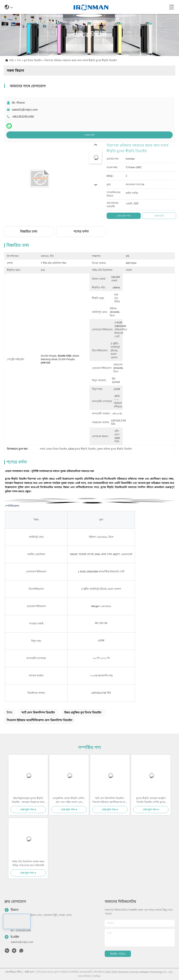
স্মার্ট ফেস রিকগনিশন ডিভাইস (38, 713)
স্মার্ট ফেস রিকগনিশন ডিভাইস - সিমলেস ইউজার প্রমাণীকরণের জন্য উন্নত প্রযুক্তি (110, 800)
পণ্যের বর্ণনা (81, 232)
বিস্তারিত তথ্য (29, 232)
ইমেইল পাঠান (118, 954)
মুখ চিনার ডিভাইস (33, 60)
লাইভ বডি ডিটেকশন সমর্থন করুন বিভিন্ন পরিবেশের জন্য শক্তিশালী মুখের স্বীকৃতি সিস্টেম (28, 864)
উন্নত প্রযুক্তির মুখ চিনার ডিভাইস (83, 713)
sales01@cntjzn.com (25, 110)
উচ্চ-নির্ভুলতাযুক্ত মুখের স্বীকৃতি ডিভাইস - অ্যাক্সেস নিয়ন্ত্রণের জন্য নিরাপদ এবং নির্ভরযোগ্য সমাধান (28, 800)
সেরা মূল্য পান (124, 216)
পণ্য (19, 60)
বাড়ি (11, 60)
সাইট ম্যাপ (29, 972)
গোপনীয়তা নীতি (13, 972)
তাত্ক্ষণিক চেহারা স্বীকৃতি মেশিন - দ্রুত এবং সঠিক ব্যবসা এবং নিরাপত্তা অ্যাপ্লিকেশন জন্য (69, 800)
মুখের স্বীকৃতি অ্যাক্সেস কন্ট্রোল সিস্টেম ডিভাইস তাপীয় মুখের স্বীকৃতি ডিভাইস (151, 800)
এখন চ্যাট (89, 135)
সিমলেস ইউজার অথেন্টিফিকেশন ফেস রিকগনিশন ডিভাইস (40, 720)
